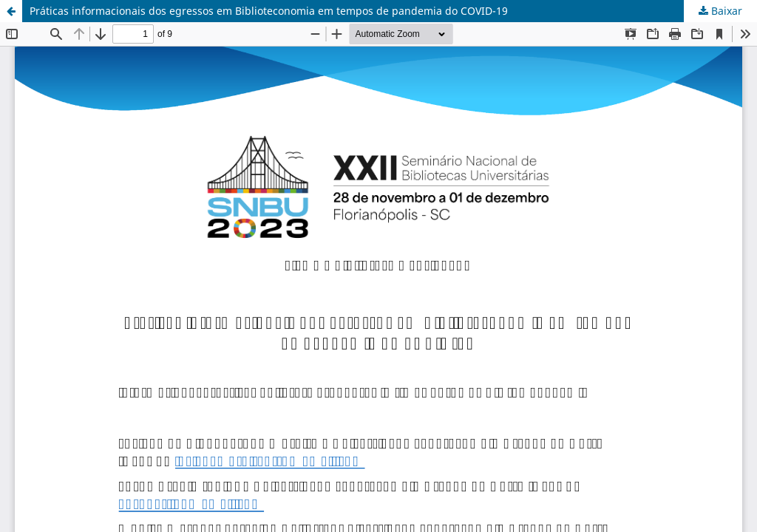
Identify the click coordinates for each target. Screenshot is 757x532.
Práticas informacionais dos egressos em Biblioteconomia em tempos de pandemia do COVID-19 (269, 11)
